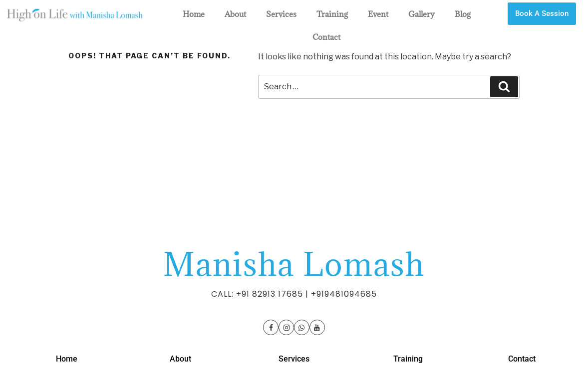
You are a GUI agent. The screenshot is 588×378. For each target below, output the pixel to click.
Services (281, 14)
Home (194, 14)
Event (378, 14)
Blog (463, 14)
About (235, 14)
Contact (326, 37)
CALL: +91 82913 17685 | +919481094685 (294, 294)
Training (332, 14)
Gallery (422, 14)
